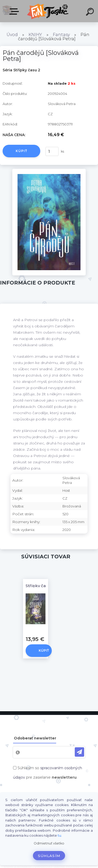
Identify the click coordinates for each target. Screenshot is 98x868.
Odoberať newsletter (35, 738)
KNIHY (35, 35)
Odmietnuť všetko (49, 843)
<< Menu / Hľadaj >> (15, 11)
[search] (91, 13)
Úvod (12, 35)
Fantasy (61, 35)
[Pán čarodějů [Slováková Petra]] (49, 171)
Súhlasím (49, 856)
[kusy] (52, 151)
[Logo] (48, 11)
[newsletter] (79, 752)
